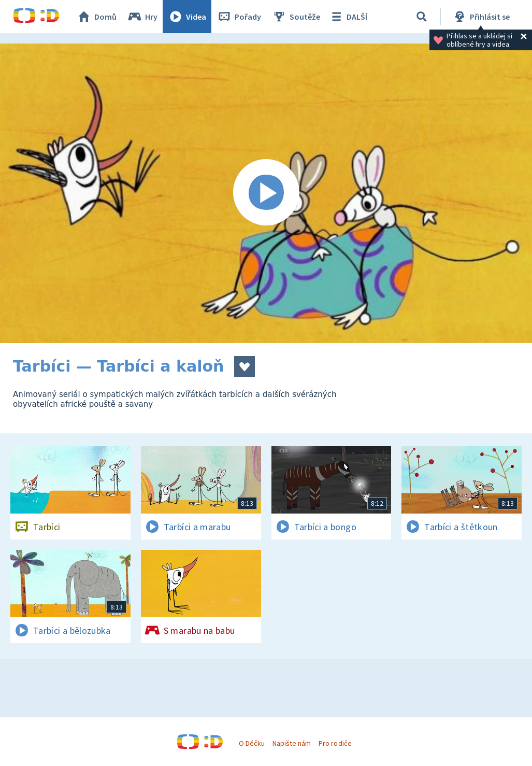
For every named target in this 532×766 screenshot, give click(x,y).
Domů (96, 17)
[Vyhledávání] (422, 17)
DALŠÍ (348, 17)
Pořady (239, 17)
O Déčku (252, 743)
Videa (187, 17)
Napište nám (292, 743)
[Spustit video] (266, 193)
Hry (142, 17)
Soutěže (296, 17)
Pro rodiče (335, 743)
